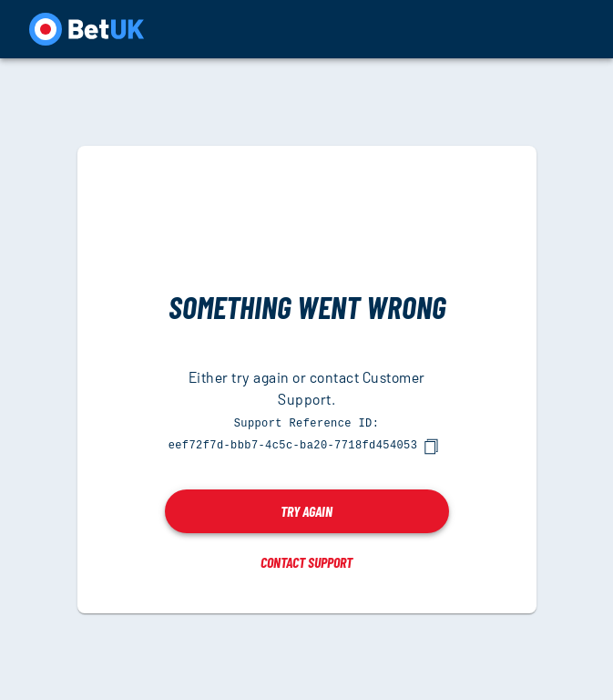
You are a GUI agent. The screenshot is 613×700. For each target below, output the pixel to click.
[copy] (431, 446)
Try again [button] (306, 510)
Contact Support (306, 561)
